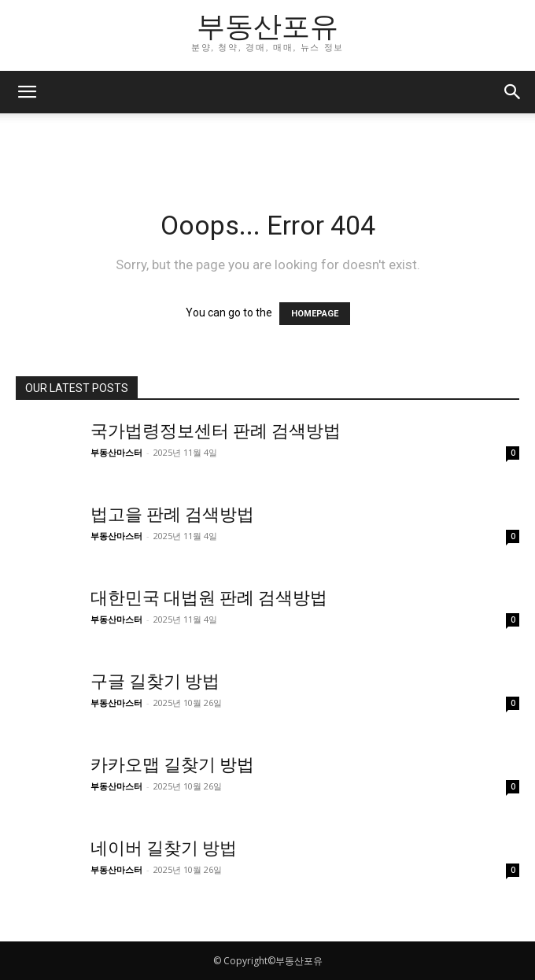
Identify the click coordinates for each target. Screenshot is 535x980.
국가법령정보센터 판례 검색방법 (216, 431)
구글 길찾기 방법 (155, 681)
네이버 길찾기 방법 (164, 848)
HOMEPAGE (315, 314)
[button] (27, 92)
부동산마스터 (116, 452)
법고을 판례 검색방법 (172, 514)
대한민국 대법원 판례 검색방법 (209, 598)
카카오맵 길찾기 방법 (172, 765)
